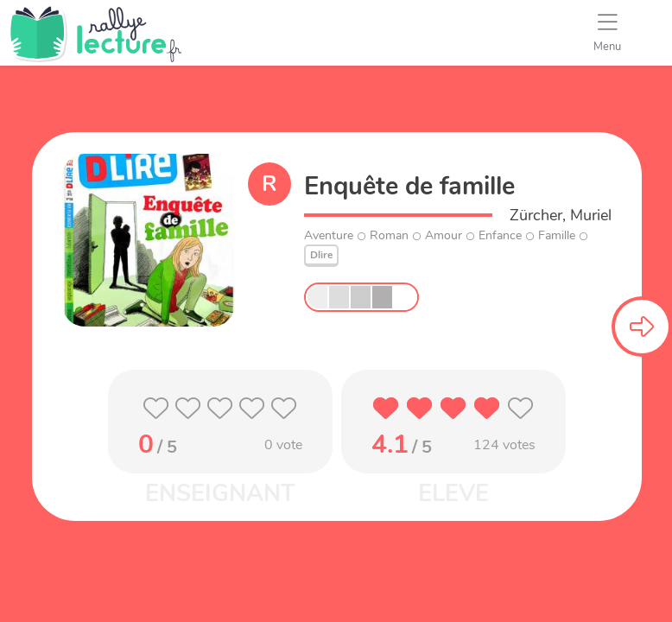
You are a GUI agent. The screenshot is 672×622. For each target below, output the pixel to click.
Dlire (321, 255)
